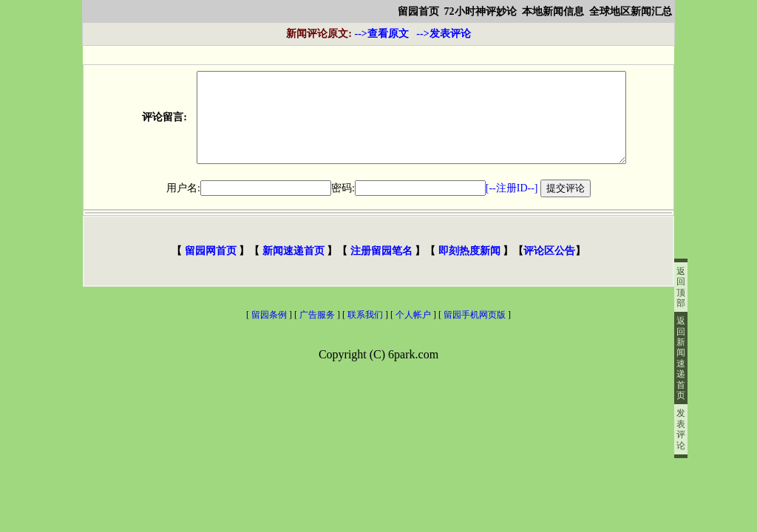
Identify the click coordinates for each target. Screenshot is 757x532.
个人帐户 (413, 332)
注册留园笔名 (381, 269)
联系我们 (365, 332)
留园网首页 (210, 269)
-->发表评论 (443, 34)
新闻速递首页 (293, 269)
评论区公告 (549, 269)
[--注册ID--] (512, 206)
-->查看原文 (347, 34)
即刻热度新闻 (469, 269)
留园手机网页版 (476, 332)
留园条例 (269, 332)
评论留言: (154, 126)
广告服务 (317, 332)
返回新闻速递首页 (681, 358)
